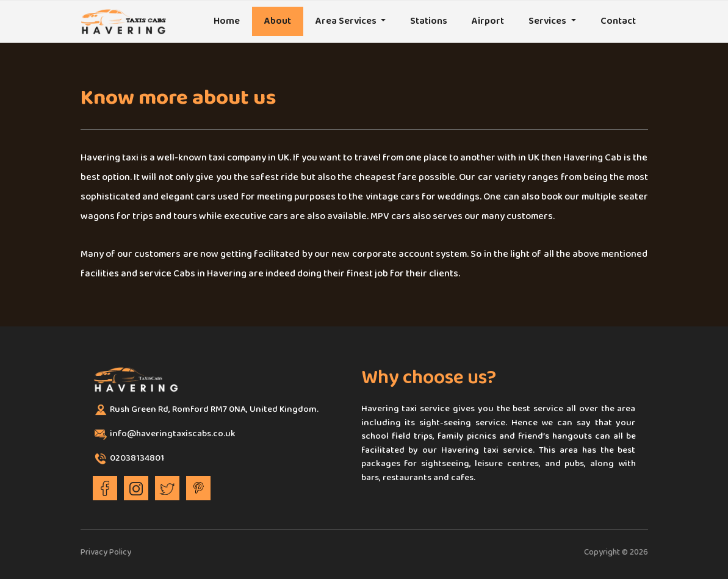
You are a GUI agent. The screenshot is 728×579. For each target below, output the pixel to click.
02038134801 (137, 459)
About (278, 21)
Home (227, 21)
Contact (618, 21)
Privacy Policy (106, 552)
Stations (429, 21)
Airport (488, 21)
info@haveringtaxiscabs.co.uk (173, 434)
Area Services (347, 21)
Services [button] (548, 21)
